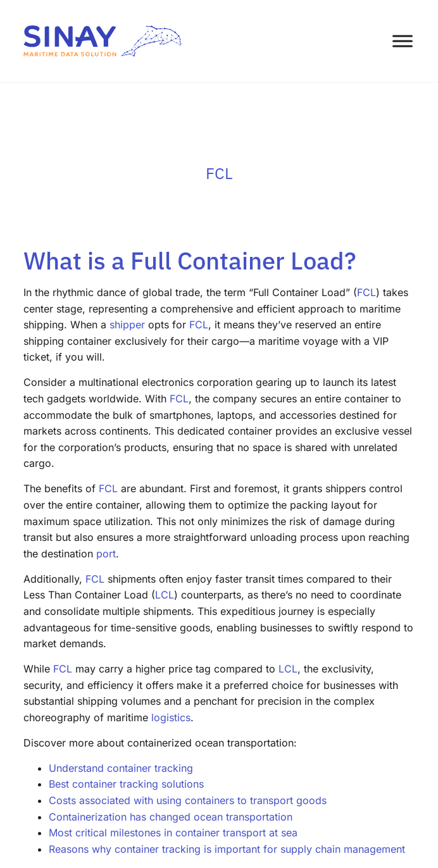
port (106, 554)
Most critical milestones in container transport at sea (173, 833)
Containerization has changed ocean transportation (171, 817)
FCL (366, 292)
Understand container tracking (121, 768)
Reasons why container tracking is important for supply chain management (227, 849)
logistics (171, 717)
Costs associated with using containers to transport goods (188, 800)
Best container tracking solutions (126, 784)
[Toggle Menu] (403, 41)
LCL (165, 595)
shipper (127, 325)
